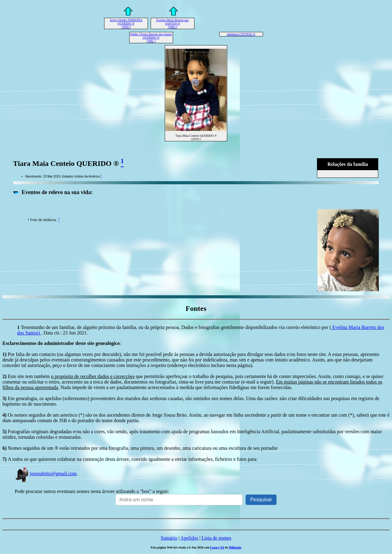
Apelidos (189, 538)
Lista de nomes (216, 538)
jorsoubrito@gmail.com (46, 474)
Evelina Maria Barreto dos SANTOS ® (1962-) (173, 23)
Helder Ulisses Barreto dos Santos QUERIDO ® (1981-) (151, 38)
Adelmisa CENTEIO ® (241, 34)
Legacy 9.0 (217, 547)
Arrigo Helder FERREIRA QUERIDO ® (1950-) (126, 23)
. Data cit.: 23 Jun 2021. (64, 333)
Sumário (169, 538)
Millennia (235, 547)
